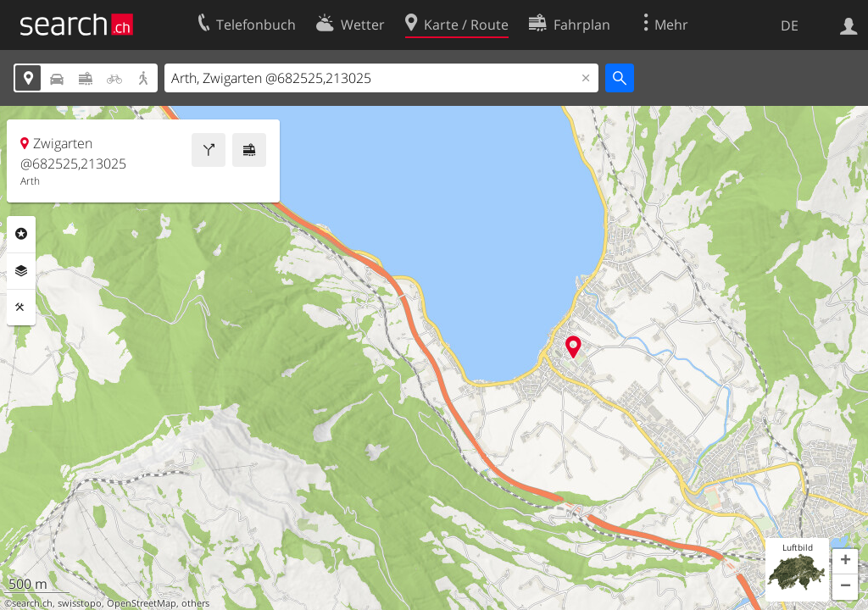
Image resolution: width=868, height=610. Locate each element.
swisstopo (80, 603)
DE (790, 25)
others (195, 603)
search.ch (32, 603)
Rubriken (21, 234)
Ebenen (21, 271)
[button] (845, 562)
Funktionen (21, 308)
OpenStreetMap (142, 603)
